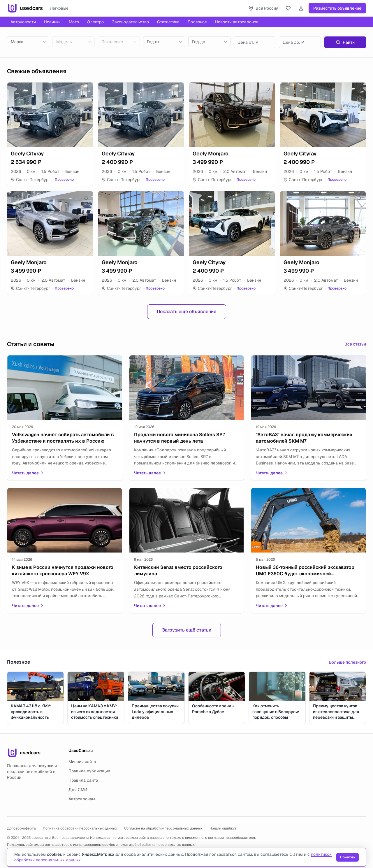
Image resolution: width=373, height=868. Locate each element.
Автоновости (23, 22)
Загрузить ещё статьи (187, 630)
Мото (74, 22)
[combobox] (28, 42)
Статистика (168, 22)
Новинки (52, 22)
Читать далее (28, 473)
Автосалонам (82, 799)
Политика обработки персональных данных (80, 828)
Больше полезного (348, 662)
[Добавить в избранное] (86, 90)
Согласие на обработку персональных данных (163, 828)
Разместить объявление (337, 8)
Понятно (348, 857)
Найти (345, 42)
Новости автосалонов (237, 22)
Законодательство (130, 22)
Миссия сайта (82, 762)
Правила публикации (89, 771)
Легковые (59, 8)
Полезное (197, 22)
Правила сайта (83, 780)
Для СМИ (78, 790)
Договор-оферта (21, 828)
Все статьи (355, 344)
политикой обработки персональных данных (156, 845)
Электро (95, 22)
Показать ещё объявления (187, 312)
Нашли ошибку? (223, 828)
